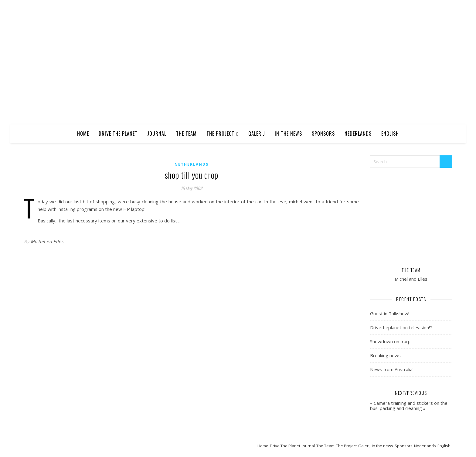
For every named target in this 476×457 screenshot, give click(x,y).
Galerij (257, 134)
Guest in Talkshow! (390, 313)
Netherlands (192, 164)
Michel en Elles (47, 241)
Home (83, 134)
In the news (288, 134)
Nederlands (358, 134)
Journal (157, 134)
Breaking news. (386, 355)
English (390, 134)
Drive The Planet (118, 134)
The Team (186, 134)
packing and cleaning (401, 408)
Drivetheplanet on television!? (401, 327)
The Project (220, 134)
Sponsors (323, 134)
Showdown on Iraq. (390, 341)
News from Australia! (392, 369)
